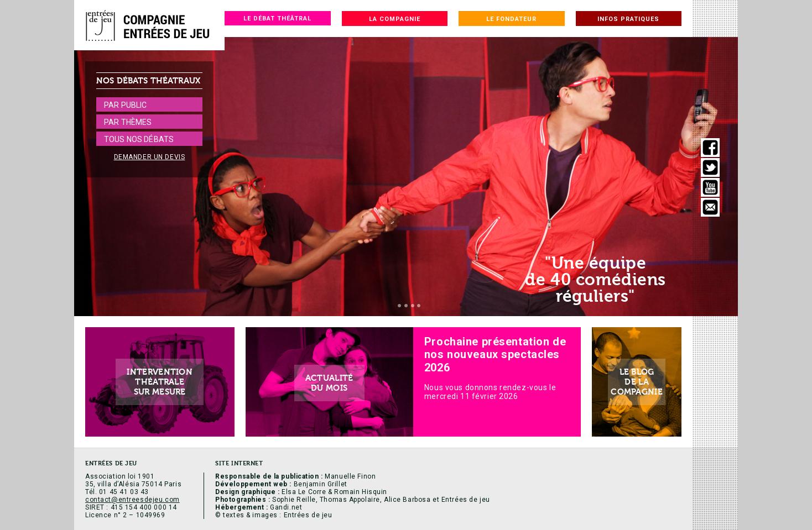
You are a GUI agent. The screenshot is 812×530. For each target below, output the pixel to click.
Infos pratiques (628, 19)
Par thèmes (128, 122)
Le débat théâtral (277, 19)
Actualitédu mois (329, 383)
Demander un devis (150, 157)
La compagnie (395, 19)
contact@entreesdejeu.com (132, 500)
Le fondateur (511, 19)
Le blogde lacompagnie (637, 382)
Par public (125, 105)
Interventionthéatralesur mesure (160, 382)
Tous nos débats (139, 139)
